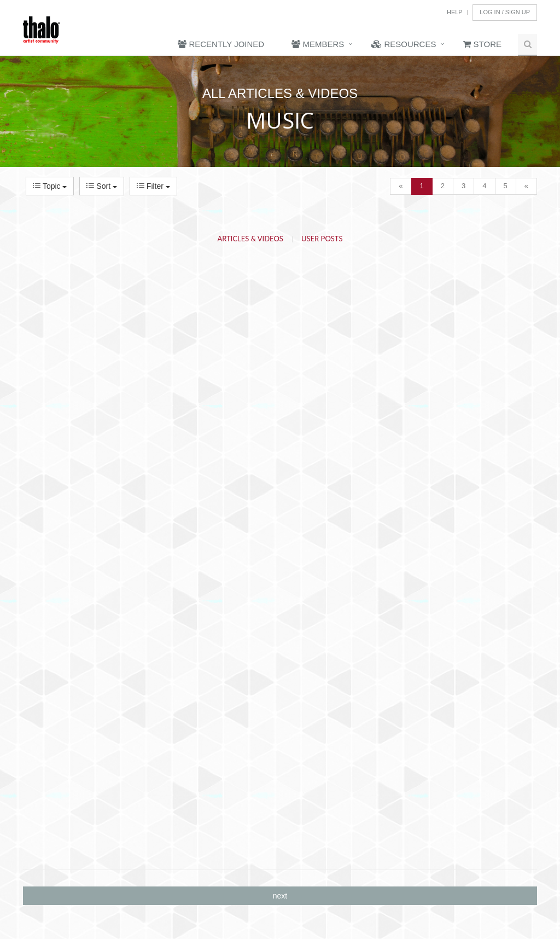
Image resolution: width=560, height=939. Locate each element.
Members (318, 44)
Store (482, 44)
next (280, 896)
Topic (50, 186)
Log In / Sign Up (505, 12)
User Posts (322, 239)
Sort (101, 186)
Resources (404, 44)
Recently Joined (221, 44)
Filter (153, 186)
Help (455, 12)
